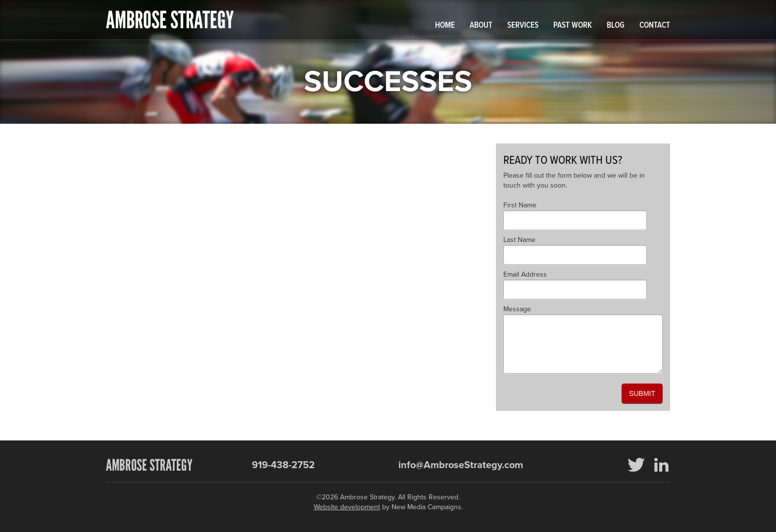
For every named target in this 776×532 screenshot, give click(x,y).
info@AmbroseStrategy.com (461, 465)
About (481, 26)
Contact (655, 26)
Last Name (519, 240)
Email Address (525, 274)
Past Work (573, 26)
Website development (347, 507)
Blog (616, 26)
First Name (520, 205)
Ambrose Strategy (170, 20)
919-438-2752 (283, 465)
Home (445, 26)
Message (517, 309)
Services (523, 26)
